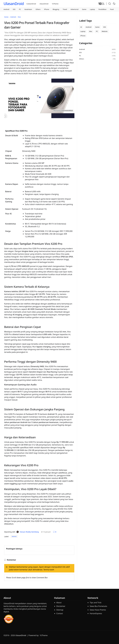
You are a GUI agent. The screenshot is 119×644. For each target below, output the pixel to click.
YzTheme (55, 4)
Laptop (92, 9)
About (59, 603)
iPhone (47, 9)
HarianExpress (96, 613)
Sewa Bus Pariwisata (98, 606)
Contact (60, 613)
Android (6, 9)
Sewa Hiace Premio (98, 610)
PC (20, 9)
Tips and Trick (96, 603)
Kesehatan (28, 9)
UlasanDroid (14, 4)
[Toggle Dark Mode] (114, 4)
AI (81, 27)
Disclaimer (61, 606)
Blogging (56, 9)
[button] (110, 4)
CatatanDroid (31, 4)
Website (105, 31)
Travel (65, 9)
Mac (91, 31)
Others (38, 9)
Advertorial (74, 9)
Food (112, 9)
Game (84, 9)
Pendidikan (102, 9)
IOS (14, 9)
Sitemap (60, 610)
